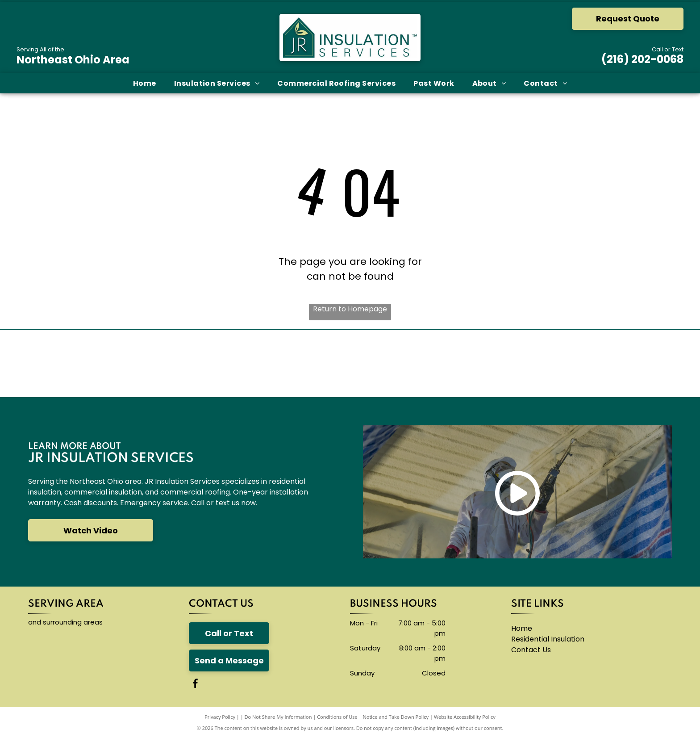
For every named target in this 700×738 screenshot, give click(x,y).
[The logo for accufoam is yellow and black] (408, 364)
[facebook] (196, 685)
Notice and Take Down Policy (396, 717)
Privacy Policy (220, 717)
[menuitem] (145, 83)
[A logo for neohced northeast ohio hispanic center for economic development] (640, 364)
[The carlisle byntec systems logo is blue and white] (176, 364)
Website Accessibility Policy (465, 717)
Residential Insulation (548, 639)
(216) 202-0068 (642, 59)
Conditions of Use (337, 717)
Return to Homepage (350, 309)
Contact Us (531, 650)
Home (522, 628)
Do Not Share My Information (278, 717)
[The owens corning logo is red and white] (60, 364)
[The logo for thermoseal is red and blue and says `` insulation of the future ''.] (524, 364)
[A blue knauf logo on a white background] (292, 364)
